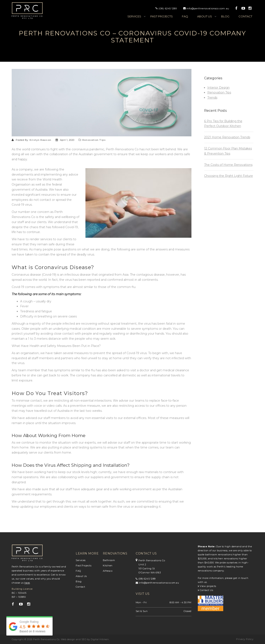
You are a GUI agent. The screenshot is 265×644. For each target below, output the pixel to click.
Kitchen (108, 566)
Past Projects (162, 16)
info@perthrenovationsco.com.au (208, 8)
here (27, 583)
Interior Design (218, 88)
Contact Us (206, 590)
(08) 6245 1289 (168, 8)
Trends (212, 98)
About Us (81, 576)
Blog (225, 16)
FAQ (185, 16)
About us (205, 16)
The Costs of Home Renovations (228, 165)
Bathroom (109, 560)
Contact (245, 16)
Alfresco (108, 571)
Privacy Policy (245, 639)
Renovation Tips (94, 140)
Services (134, 16)
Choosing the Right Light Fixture (229, 176)
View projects (207, 586)
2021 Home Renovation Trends (227, 137)
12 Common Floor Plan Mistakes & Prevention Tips (228, 151)
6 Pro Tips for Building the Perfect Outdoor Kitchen (223, 124)
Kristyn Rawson (40, 140)
